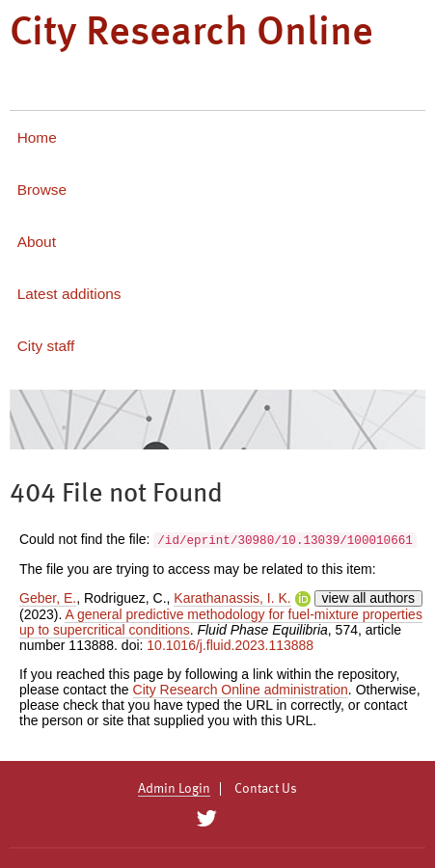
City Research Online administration (241, 690)
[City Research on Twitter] (207, 819)
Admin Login (174, 789)
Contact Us (266, 789)
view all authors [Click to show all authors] (369, 598)
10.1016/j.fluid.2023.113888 (230, 645)
